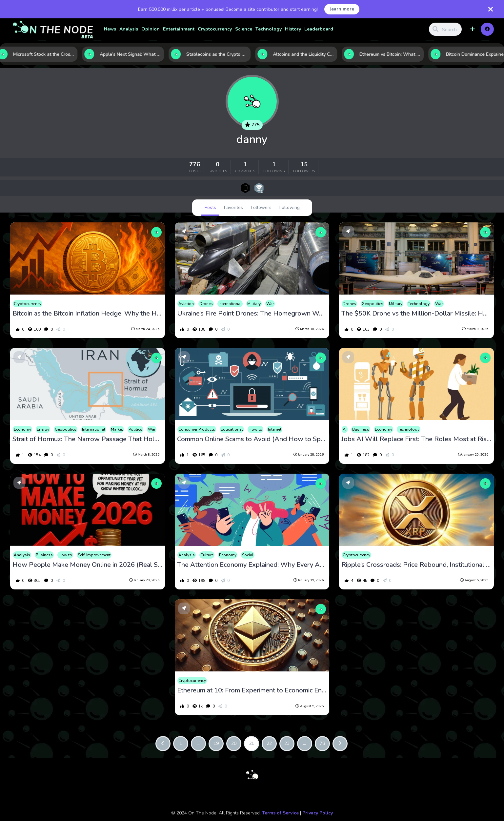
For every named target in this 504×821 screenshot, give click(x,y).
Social (248, 555)
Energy (43, 429)
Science (244, 29)
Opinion (151, 29)
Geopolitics (373, 304)
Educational (232, 429)
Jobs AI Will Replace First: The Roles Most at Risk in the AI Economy (416, 439)
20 (234, 743)
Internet (275, 429)
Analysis (129, 29)
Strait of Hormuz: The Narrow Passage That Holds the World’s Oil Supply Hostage (87, 439)
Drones (206, 304)
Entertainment (179, 29)
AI (345, 429)
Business (361, 429)
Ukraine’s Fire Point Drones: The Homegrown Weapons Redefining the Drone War (252, 314)
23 (287, 743)
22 (269, 743)
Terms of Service (280, 813)
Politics (135, 429)
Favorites (233, 207)
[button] (473, 29)
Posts (210, 207)
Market (117, 429)
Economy (22, 429)
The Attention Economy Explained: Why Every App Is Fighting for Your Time (252, 565)
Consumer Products (197, 429)
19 (216, 743)
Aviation (186, 304)
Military (254, 304)
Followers (261, 207)
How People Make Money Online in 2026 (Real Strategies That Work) (87, 565)
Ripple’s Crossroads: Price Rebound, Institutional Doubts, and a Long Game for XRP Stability (416, 565)
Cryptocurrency (215, 29)
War (270, 304)
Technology (269, 29)
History (293, 29)
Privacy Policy (318, 813)
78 (322, 743)
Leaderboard (319, 29)
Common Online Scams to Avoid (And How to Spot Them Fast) (252, 439)
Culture (207, 555)
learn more (342, 9)
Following (290, 207)
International (230, 304)
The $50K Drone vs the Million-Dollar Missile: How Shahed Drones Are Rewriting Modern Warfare (416, 314)
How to (255, 429)
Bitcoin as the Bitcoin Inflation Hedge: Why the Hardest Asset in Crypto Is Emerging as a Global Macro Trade (87, 314)
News (110, 29)
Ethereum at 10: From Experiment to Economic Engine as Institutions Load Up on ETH (252, 690)
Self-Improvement (94, 555)
